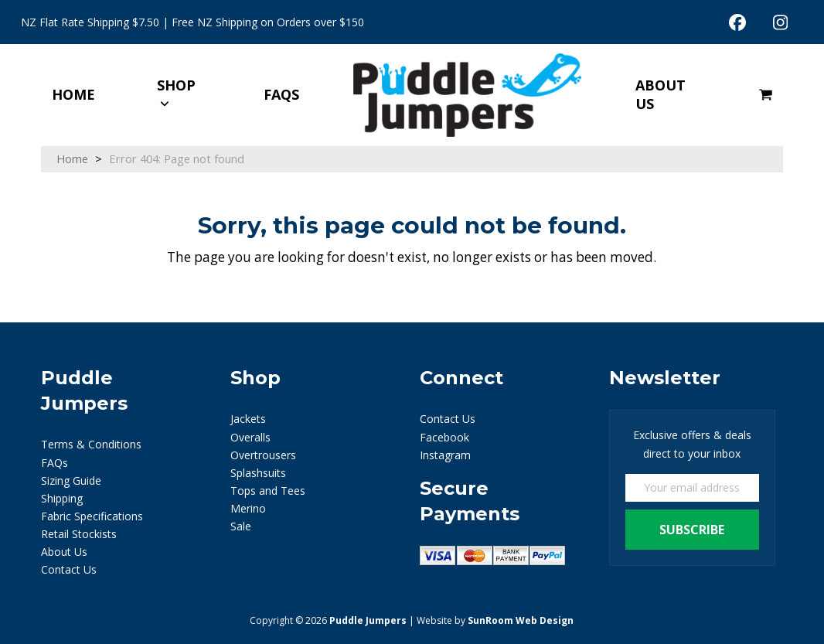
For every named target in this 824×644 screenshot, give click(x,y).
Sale (241, 526)
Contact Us (69, 569)
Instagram (445, 455)
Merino (248, 508)
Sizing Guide (71, 480)
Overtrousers (263, 455)
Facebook (444, 437)
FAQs (54, 463)
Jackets (248, 419)
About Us (64, 552)
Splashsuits (258, 473)
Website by (495, 620)
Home (72, 158)
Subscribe (692, 530)
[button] (766, 95)
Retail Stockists (79, 534)
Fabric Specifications (92, 516)
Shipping (62, 498)
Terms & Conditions (91, 444)
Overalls (250, 437)
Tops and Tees (268, 491)
